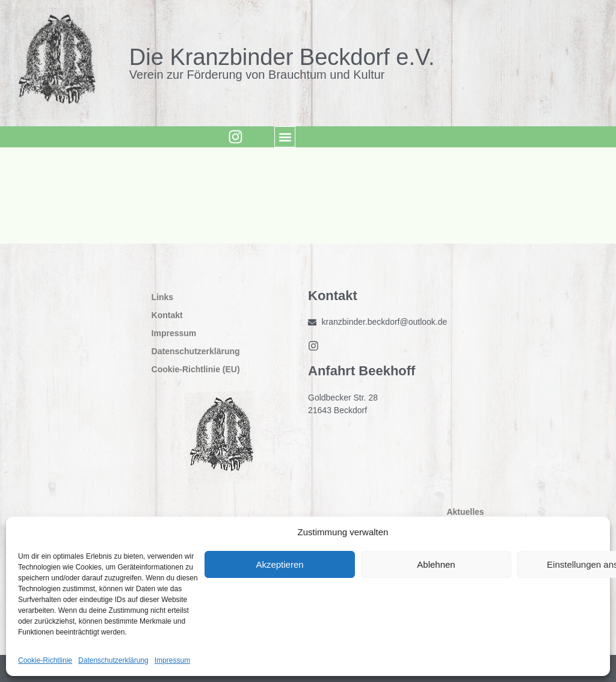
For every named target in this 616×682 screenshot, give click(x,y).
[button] (283, 137)
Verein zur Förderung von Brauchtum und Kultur (257, 75)
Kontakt (167, 315)
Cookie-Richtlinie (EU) (196, 369)
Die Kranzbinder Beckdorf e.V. (282, 57)
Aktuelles (468, 512)
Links (163, 297)
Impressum (172, 660)
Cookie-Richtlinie (45, 660)
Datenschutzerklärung (113, 660)
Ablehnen (436, 564)
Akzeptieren (279, 564)
